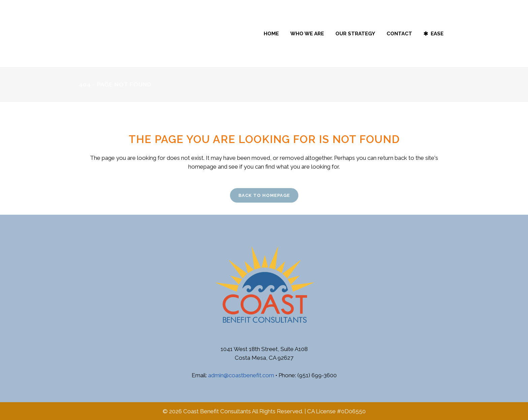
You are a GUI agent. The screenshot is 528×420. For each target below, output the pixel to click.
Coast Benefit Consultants (217, 411)
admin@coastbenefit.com (241, 375)
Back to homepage (264, 195)
